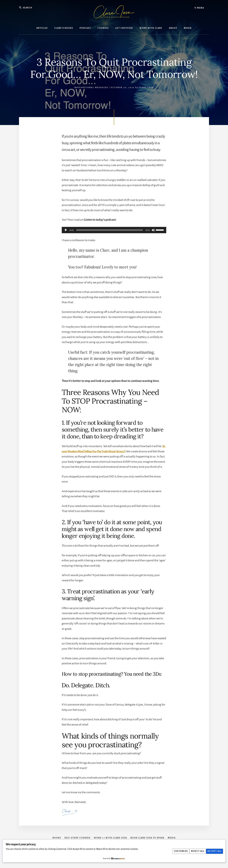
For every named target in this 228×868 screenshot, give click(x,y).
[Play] (66, 230)
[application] (114, 230)
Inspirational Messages (91, 87)
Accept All (214, 851)
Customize (177, 851)
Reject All (195, 851)
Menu (199, 8)
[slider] (110, 230)
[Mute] (153, 230)
